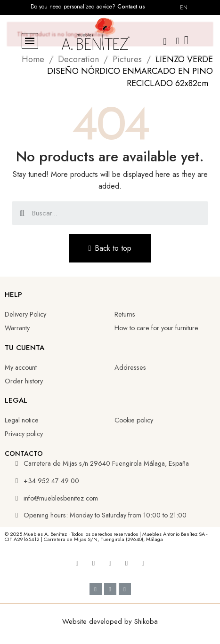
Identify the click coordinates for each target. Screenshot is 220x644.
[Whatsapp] (143, 563)
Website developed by (98, 621)
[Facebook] (77, 563)
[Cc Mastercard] (125, 589)
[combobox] (111, 213)
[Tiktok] (127, 563)
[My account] (178, 41)
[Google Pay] (110, 589)
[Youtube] (94, 563)
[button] (30, 41)
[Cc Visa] (96, 589)
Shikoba (146, 621)
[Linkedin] (110, 563)
